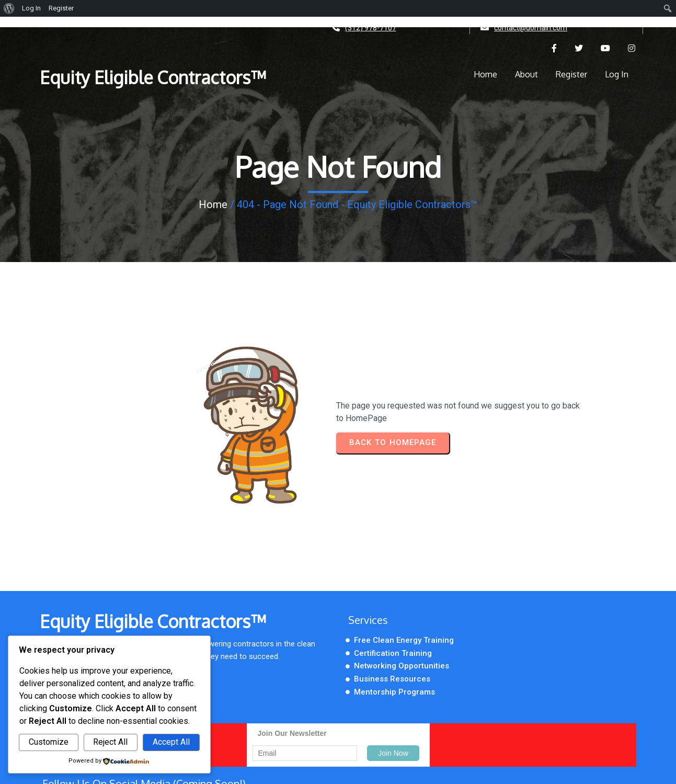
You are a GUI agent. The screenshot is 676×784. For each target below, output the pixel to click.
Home (213, 207)
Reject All (110, 742)
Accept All (171, 742)
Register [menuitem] (61, 8)
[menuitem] (9, 8)
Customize (49, 742)
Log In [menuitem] (31, 8)
